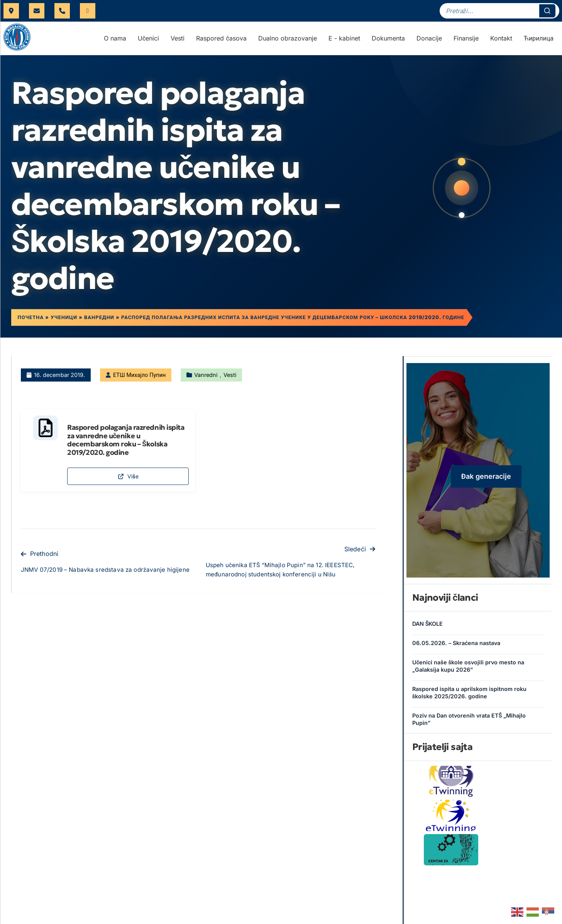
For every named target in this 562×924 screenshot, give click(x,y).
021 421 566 (62, 12)
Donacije (429, 41)
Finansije (466, 41)
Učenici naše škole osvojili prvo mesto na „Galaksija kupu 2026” (468, 669)
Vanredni (206, 378)
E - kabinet (344, 41)
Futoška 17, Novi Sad (11, 12)
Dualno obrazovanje (288, 41)
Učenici (148, 41)
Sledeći (360, 558)
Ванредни (101, 320)
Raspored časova (221, 41)
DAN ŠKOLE (428, 627)
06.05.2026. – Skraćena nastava (456, 646)
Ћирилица (539, 41)
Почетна (32, 320)
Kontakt (501, 41)
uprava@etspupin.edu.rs (37, 12)
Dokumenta (388, 41)
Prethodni (40, 563)
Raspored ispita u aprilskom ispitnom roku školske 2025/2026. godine (469, 696)
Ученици (65, 320)
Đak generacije (486, 479)
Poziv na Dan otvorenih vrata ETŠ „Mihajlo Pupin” (469, 723)
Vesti (178, 41)
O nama (115, 41)
